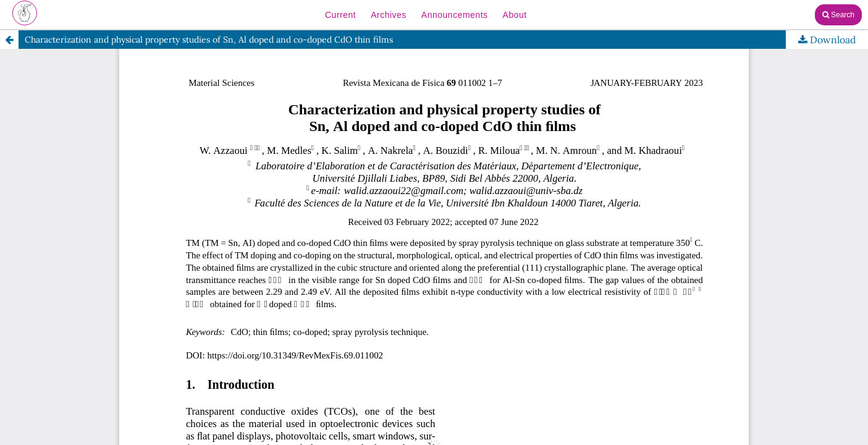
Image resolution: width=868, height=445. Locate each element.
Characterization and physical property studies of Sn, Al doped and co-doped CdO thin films (209, 40)
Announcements (455, 15)
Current (340, 15)
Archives (389, 15)
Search (838, 15)
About (515, 15)
